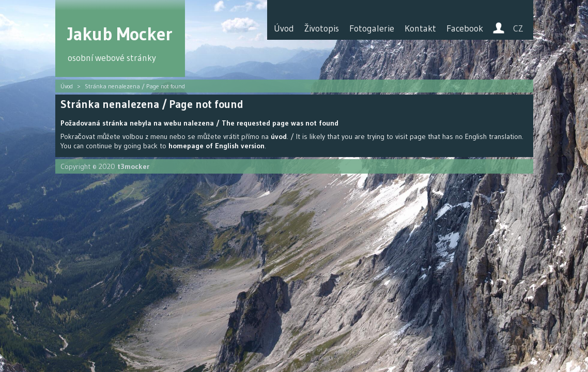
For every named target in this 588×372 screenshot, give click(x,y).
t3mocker (133, 166)
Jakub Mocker (120, 34)
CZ (518, 28)
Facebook (465, 28)
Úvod (284, 28)
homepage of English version (216, 146)
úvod (279, 136)
